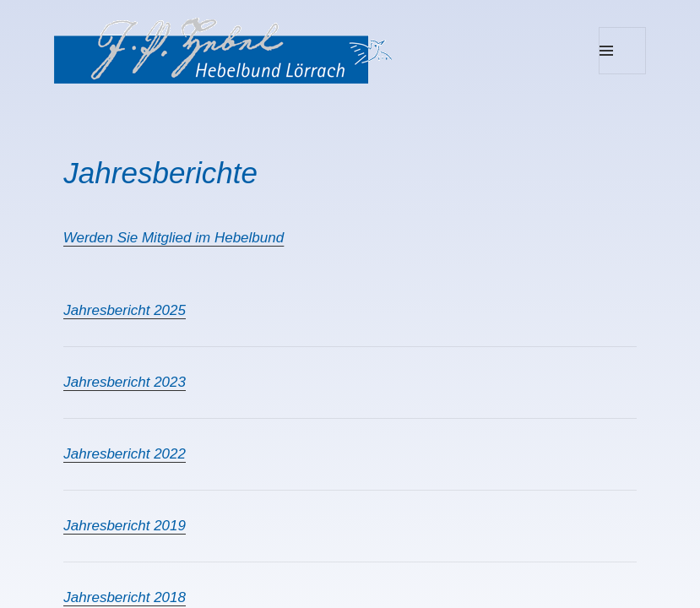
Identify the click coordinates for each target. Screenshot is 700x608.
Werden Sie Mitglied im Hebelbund (174, 238)
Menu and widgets (623, 74)
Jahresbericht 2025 (125, 310)
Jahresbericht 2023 (125, 382)
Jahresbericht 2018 (125, 597)
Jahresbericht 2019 (125, 526)
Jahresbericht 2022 (125, 454)
